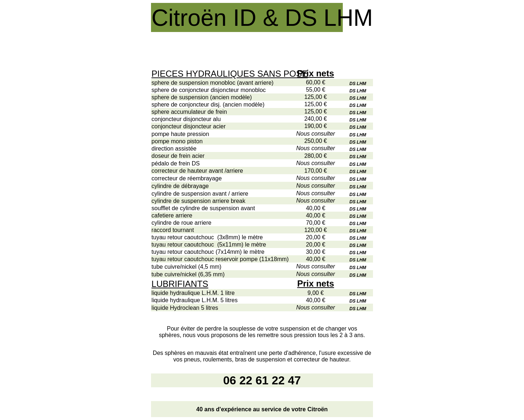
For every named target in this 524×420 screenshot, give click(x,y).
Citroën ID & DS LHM (262, 18)
